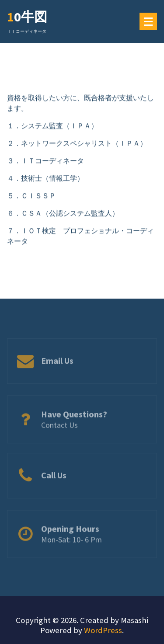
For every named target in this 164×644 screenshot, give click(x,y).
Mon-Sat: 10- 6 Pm (72, 545)
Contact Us (59, 431)
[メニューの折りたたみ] (148, 21)
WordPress (103, 630)
